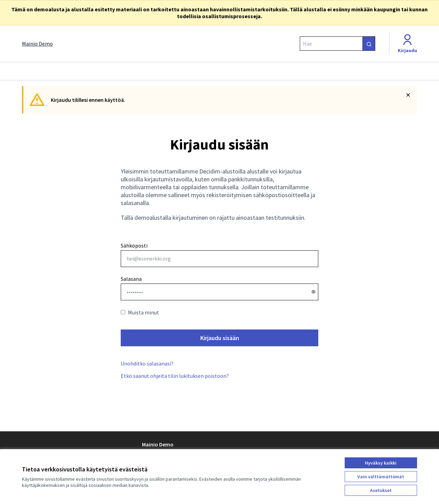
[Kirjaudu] (407, 44)
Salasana (131, 279)
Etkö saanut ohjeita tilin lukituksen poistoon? (175, 376)
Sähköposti (219, 255)
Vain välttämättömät (381, 477)
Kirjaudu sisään (220, 338)
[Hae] (337, 44)
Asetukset (381, 490)
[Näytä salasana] (313, 292)
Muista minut (140, 312)
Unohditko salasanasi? (147, 363)
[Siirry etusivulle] (37, 44)
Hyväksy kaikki (381, 463)
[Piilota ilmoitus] (408, 95)
